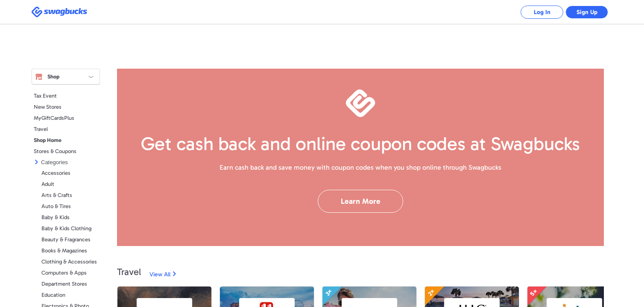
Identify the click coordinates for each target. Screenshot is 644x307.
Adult (48, 184)
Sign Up (587, 12)
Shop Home (48, 140)
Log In (542, 12)
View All (160, 274)
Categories (54, 162)
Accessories (56, 173)
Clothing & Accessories (69, 262)
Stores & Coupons (55, 151)
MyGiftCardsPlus (54, 118)
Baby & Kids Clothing (66, 228)
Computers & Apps (64, 273)
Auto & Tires (56, 206)
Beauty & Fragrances (66, 239)
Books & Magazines (64, 251)
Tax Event (45, 96)
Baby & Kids (56, 217)
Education (53, 295)
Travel (41, 129)
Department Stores (64, 284)
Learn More (361, 201)
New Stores (48, 107)
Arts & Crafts (57, 195)
